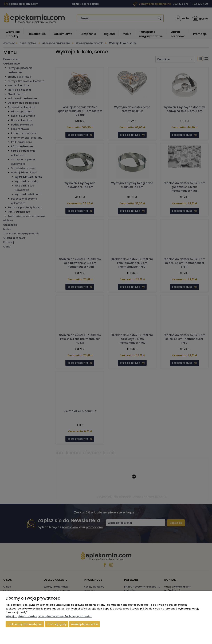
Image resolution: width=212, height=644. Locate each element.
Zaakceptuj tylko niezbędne (25, 624)
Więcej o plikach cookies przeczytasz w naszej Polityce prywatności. (49, 616)
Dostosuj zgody (57, 624)
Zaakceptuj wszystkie (84, 624)
